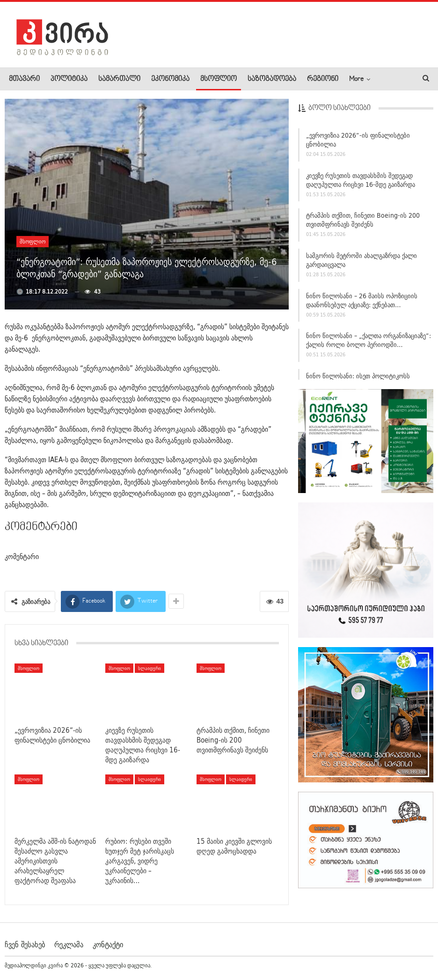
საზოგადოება (272, 79)
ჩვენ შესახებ (25, 944)
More (356, 79)
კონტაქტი (108, 944)
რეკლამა (69, 944)
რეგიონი (323, 79)
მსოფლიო (219, 79)
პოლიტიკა (69, 79)
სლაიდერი (150, 668)
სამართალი (119, 79)
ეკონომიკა (170, 79)
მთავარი (24, 79)
